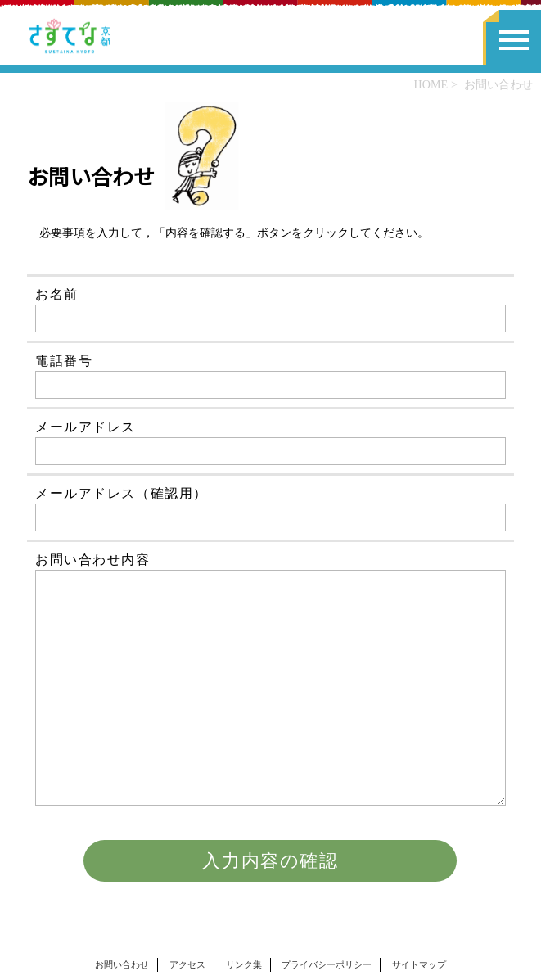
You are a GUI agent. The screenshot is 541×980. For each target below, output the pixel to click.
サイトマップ (419, 964)
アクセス (187, 964)
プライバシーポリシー (327, 964)
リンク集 (244, 964)
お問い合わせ (122, 964)
